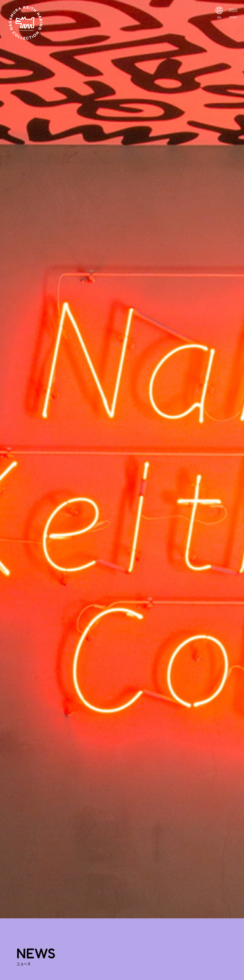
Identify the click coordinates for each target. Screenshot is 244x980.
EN (219, 18)
